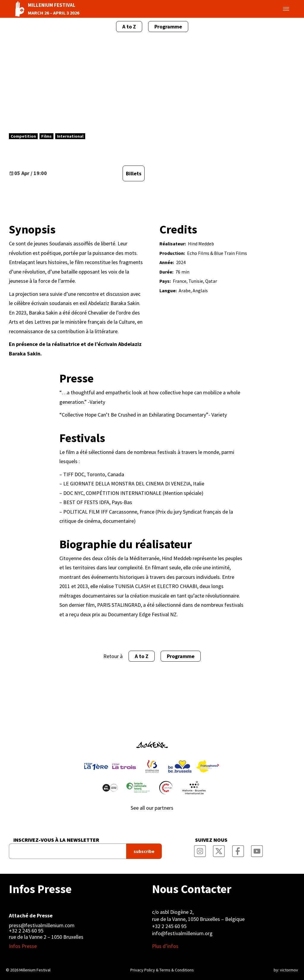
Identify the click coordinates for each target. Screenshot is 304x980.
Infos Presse (40, 889)
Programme (168, 27)
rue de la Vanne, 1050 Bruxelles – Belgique (198, 919)
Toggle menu (279, 9)
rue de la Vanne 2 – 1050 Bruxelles (46, 937)
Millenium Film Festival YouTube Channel (257, 849)
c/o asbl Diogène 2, (173, 912)
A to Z (129, 27)
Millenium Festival (35, 970)
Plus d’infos (165, 946)
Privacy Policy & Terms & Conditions (162, 970)
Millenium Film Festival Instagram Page (200, 849)
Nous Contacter (192, 889)
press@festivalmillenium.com (42, 925)
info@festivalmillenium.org (182, 933)
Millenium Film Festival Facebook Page (238, 849)
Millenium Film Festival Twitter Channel (219, 849)
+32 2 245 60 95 (26, 931)
